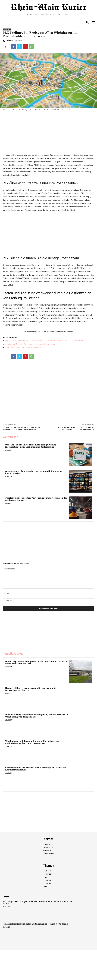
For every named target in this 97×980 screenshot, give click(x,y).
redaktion (10, 41)
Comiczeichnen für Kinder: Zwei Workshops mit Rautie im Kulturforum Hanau (35, 769)
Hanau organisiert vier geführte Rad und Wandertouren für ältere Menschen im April (37, 663)
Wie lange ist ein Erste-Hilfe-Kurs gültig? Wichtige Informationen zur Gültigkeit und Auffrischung (31, 446)
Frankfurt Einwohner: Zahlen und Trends (23, 347)
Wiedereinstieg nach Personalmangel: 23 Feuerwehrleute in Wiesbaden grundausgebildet (37, 716)
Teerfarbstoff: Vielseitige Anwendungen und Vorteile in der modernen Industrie (36, 499)
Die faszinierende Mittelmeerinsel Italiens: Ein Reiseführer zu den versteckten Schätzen (44, 341)
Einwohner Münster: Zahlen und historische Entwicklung (30, 344)
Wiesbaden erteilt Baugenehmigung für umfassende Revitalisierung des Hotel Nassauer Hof (32, 742)
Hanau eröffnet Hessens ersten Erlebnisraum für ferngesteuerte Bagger (31, 689)
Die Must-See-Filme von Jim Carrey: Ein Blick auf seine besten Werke (34, 473)
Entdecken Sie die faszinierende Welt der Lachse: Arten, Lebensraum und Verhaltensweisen (75, 428)
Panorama (7, 29)
